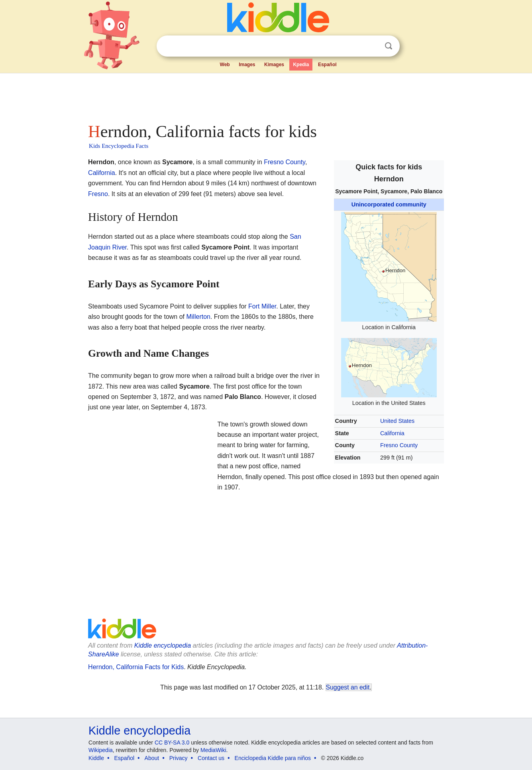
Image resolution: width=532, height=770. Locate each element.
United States (397, 421)
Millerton (198, 317)
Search (389, 46)
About (152, 758)
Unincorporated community (389, 204)
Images (247, 65)
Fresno (98, 194)
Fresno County (399, 445)
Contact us (211, 758)
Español (327, 65)
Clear (372, 46)
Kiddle (96, 758)
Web (225, 65)
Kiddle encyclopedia (163, 645)
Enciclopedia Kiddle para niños (273, 758)
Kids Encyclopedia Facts (119, 146)
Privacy (179, 758)
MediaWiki (213, 750)
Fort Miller (262, 306)
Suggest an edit (348, 687)
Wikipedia (101, 750)
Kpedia (301, 65)
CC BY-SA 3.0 (172, 742)
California (392, 433)
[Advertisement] (265, 96)
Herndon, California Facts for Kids (136, 667)
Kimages (274, 65)
